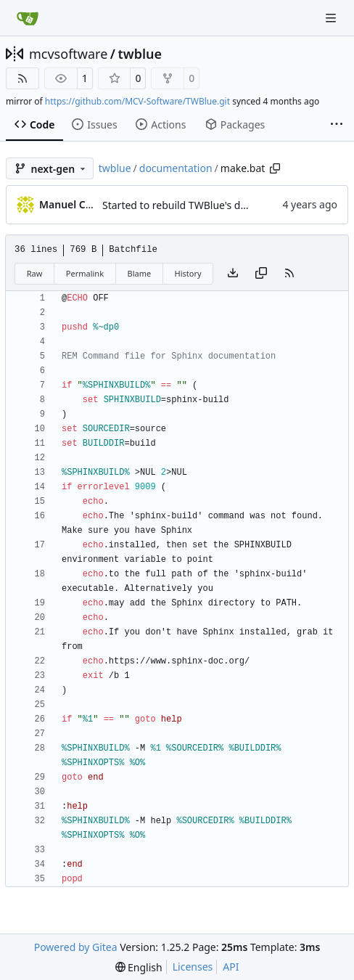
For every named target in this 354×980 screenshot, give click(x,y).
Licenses (193, 967)
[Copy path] (275, 168)
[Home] (28, 18)
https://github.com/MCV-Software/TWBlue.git (137, 101)
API (231, 967)
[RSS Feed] (22, 78)
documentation (176, 168)
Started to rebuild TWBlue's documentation (205, 205)
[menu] (139, 967)
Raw (35, 273)
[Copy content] (261, 274)
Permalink (85, 273)
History (188, 273)
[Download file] (233, 274)
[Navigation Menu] (332, 18)
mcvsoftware (68, 54)
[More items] (337, 125)
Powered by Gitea (76, 947)
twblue (140, 54)
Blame (139, 273)
